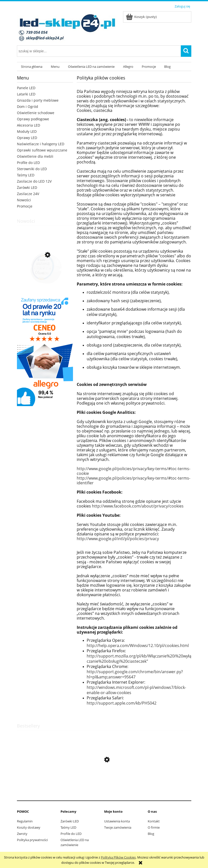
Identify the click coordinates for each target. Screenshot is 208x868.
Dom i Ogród (28, 107)
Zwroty (22, 834)
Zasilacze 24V (28, 194)
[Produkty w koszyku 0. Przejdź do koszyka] (142, 17)
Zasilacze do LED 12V (34, 181)
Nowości (24, 200)
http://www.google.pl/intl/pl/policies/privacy (118, 539)
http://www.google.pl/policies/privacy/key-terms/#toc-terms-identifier (134, 480)
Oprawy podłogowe (33, 119)
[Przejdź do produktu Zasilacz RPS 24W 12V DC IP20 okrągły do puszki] (45, 279)
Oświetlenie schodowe (36, 113)
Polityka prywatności (32, 840)
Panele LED (26, 88)
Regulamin (25, 821)
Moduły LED (27, 131)
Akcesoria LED (29, 125)
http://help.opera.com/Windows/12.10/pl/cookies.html (138, 646)
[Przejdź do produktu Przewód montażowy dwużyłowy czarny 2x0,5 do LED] (104, 783)
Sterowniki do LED (32, 169)
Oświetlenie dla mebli (35, 156)
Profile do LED (28, 163)
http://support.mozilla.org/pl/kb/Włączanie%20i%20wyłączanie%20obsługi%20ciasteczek (139, 659)
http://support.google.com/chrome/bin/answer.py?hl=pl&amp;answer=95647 (135, 674)
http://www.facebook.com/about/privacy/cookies (138, 506)
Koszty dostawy (29, 827)
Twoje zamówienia (118, 827)
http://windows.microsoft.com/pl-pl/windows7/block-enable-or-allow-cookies (136, 690)
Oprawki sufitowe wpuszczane (42, 150)
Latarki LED (26, 94)
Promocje (25, 206)
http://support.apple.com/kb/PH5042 (122, 703)
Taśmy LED (26, 175)
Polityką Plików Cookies (118, 857)
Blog (151, 834)
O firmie (154, 827)
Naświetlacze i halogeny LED (41, 144)
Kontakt (154, 821)
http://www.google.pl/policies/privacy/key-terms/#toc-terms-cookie (134, 471)
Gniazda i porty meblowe (38, 100)
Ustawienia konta (117, 821)
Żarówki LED (27, 187)
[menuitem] (32, 67)
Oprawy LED (27, 138)
